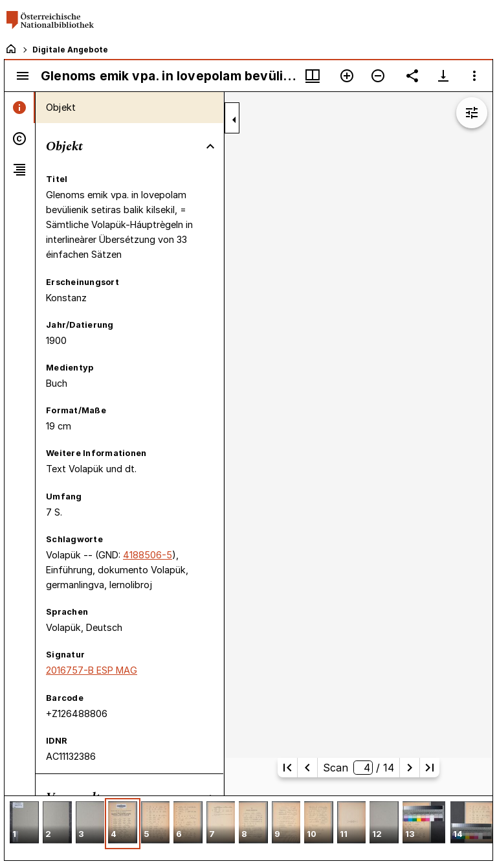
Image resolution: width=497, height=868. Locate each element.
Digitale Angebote (70, 50)
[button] (24, 824)
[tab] (20, 108)
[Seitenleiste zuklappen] (234, 120)
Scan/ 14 (359, 768)
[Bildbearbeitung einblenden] (472, 113)
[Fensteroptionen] (474, 76)
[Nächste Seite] (410, 768)
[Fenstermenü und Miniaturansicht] (313, 76)
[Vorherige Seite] (307, 768)
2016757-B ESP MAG (92, 670)
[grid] (248, 828)
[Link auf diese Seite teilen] (412, 76)
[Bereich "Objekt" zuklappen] (210, 146)
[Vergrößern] (347, 76)
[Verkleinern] (378, 76)
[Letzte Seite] (430, 768)
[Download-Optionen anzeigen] (443, 76)
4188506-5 (148, 555)
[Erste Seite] (287, 768)
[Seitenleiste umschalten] (23, 76)
